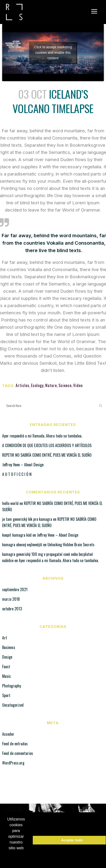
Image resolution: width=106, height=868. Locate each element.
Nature (51, 385)
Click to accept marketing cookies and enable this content (53, 52)
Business (9, 647)
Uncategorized (13, 705)
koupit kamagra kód (17, 535)
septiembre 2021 (15, 589)
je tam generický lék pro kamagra (27, 519)
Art (5, 638)
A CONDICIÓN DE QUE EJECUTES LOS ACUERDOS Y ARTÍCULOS (47, 445)
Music (7, 676)
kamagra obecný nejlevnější (22, 545)
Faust (6, 667)
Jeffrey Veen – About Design (23, 465)
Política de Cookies (18, 857)
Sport (6, 695)
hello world (10, 503)
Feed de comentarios (18, 753)
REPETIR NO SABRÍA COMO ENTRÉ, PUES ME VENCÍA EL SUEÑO (47, 455)
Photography (12, 686)
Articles (23, 385)
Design (7, 657)
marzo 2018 (11, 599)
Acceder (8, 734)
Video (78, 385)
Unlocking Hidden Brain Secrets (71, 545)
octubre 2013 (12, 609)
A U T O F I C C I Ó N (17, 474)
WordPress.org (13, 763)
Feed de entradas (15, 744)
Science (65, 385)
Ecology (37, 385)
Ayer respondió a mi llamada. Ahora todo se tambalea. (42, 436)
